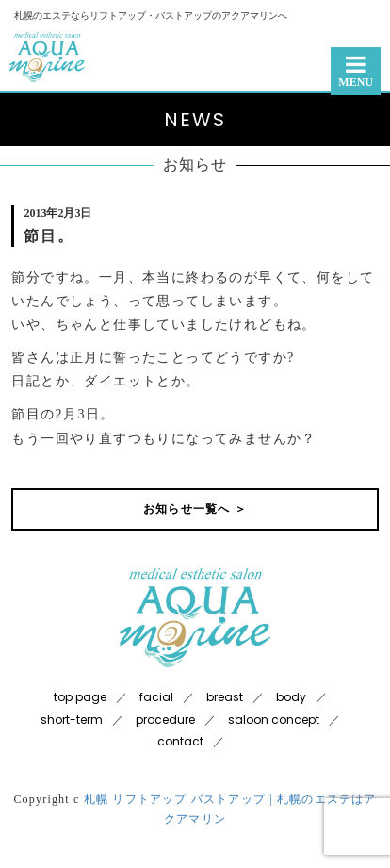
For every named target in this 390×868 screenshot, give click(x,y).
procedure (165, 720)
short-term (72, 720)
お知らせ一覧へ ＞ (195, 509)
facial (156, 697)
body (291, 697)
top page (80, 697)
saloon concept (274, 720)
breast (225, 697)
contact (180, 741)
